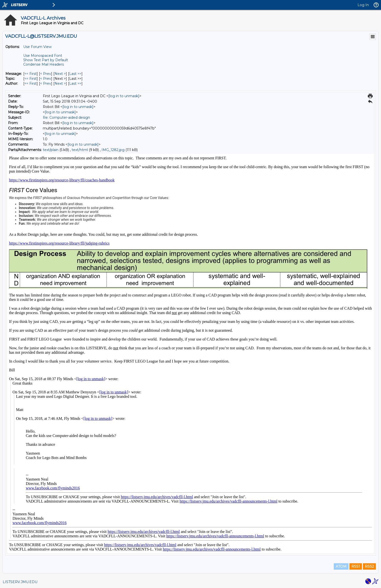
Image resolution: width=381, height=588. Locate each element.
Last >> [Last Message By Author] (75, 83)
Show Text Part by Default (46, 60)
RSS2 (369, 566)
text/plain (51, 150)
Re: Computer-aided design (66, 118)
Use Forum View (37, 47)
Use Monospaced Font (43, 56)
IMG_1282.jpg (113, 150)
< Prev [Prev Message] (46, 74)
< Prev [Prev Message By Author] (46, 83)
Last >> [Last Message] (75, 74)
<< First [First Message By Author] (31, 83)
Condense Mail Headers (44, 64)
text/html (80, 150)
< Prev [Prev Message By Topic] (46, 79)
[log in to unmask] (124, 96)
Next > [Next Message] (60, 74)
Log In (363, 5)
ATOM (341, 566)
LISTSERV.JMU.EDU (20, 582)
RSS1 (356, 566)
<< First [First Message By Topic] (31, 79)
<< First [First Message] (31, 74)
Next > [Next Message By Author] (60, 83)
